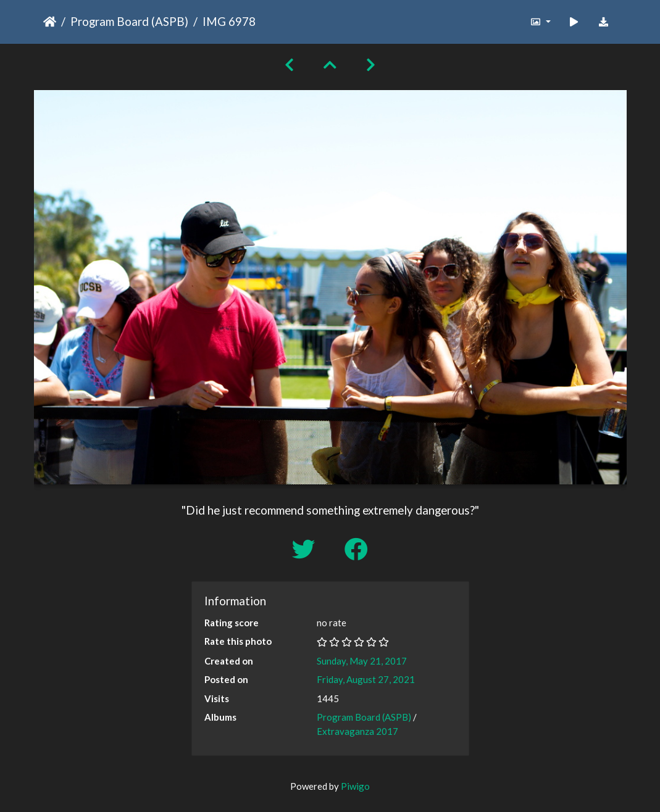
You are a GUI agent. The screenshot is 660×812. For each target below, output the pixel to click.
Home (50, 22)
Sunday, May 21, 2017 (362, 661)
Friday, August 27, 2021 (366, 679)
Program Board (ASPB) (129, 21)
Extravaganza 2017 (357, 731)
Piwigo (355, 786)
